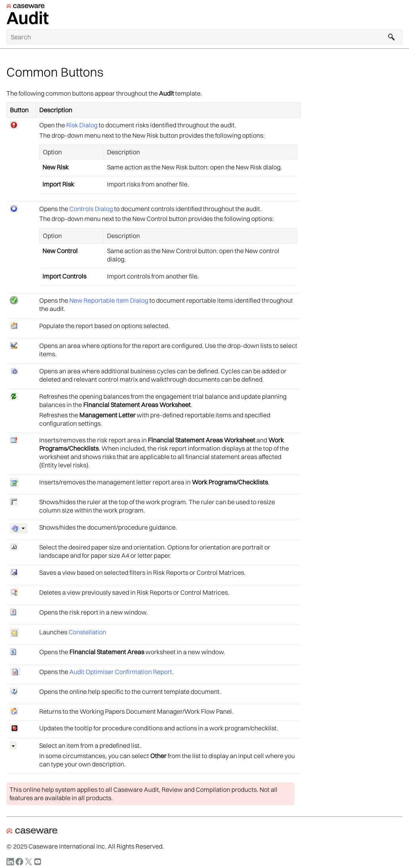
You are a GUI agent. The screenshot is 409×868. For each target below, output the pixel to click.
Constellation (87, 632)
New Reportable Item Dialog (109, 300)
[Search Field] (204, 37)
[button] (392, 37)
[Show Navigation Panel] (398, 15)
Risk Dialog (82, 125)
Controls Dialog (91, 209)
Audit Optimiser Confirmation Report (121, 672)
